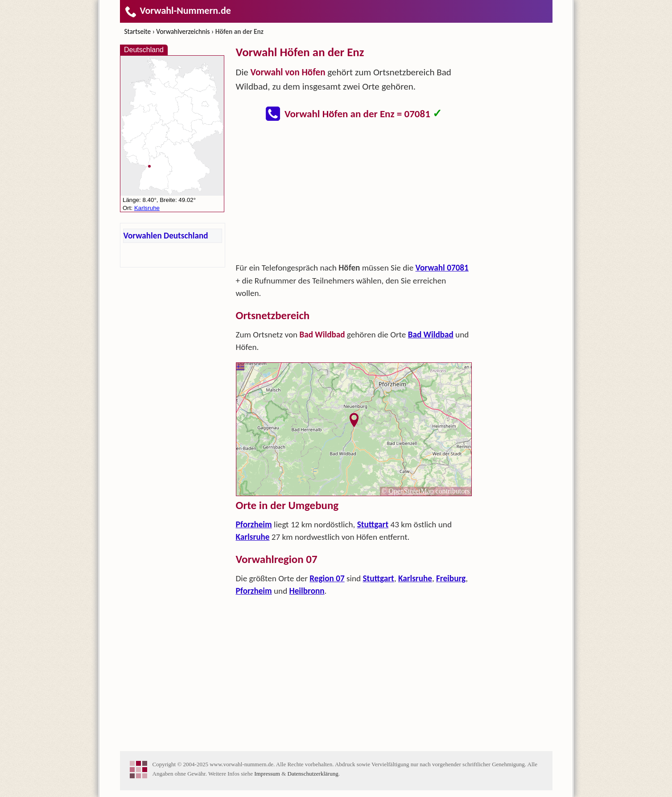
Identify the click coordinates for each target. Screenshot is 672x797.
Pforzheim (254, 524)
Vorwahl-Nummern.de (178, 10)
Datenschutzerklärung (313, 774)
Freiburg (451, 578)
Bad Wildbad (431, 335)
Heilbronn (307, 591)
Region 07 (327, 578)
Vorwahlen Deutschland (166, 236)
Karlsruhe (253, 537)
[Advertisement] (354, 194)
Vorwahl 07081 (442, 268)
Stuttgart (373, 524)
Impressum (267, 774)
